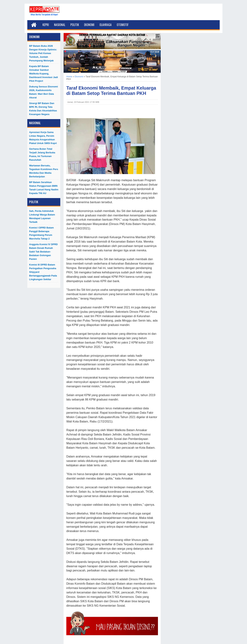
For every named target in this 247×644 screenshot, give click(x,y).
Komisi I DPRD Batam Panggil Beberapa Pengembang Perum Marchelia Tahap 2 (41, 233)
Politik (75, 25)
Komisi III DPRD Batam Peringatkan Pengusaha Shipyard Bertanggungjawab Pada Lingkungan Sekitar (43, 272)
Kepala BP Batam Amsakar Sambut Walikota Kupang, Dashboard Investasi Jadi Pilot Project (44, 74)
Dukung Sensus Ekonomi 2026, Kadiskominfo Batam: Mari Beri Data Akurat (44, 92)
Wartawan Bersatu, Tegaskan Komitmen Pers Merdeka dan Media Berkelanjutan (44, 171)
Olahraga (106, 25)
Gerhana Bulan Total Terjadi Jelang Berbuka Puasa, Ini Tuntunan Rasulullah (42, 154)
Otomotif (123, 25)
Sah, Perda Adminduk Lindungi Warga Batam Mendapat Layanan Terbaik (42, 216)
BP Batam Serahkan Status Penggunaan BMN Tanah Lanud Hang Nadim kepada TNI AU (44, 188)
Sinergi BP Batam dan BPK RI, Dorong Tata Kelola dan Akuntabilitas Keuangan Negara (43, 109)
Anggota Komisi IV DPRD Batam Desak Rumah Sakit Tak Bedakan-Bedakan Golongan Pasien (43, 252)
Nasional (60, 25)
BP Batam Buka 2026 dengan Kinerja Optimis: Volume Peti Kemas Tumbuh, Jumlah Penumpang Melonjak (43, 53)
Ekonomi (89, 25)
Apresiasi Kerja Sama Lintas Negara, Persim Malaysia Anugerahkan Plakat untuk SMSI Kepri (43, 138)
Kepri (46, 25)
